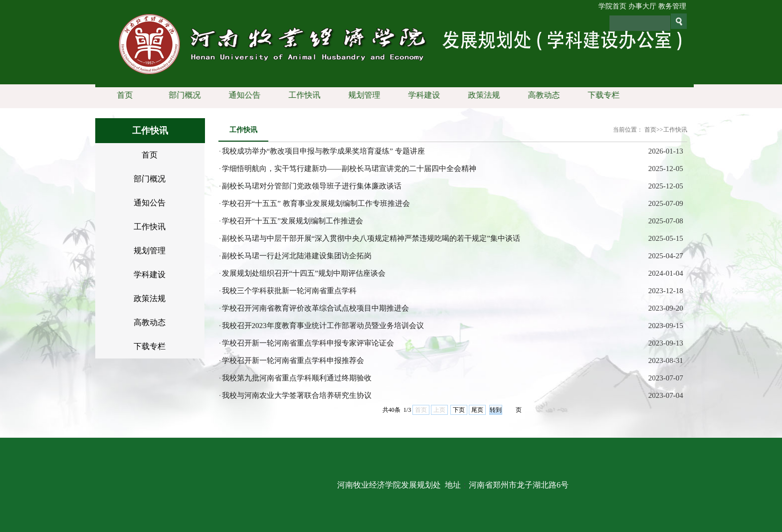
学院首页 (612, 6)
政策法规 (482, 95)
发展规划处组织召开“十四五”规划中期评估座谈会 (304, 273)
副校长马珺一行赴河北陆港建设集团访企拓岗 (297, 256)
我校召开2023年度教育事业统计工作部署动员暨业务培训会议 (323, 326)
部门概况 (183, 95)
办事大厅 (642, 6)
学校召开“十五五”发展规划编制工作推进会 (293, 221)
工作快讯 (302, 95)
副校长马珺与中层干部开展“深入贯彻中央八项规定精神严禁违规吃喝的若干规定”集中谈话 (371, 238)
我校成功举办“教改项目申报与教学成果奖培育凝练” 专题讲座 (323, 151)
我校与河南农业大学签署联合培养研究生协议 (297, 395)
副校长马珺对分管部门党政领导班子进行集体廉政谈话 (312, 186)
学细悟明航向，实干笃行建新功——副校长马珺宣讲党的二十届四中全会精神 (349, 169)
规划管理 (362, 95)
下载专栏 (601, 95)
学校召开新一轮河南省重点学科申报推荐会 (293, 360)
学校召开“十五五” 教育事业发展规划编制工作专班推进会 (316, 203)
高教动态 (542, 95)
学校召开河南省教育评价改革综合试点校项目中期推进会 (315, 308)
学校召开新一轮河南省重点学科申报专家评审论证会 (308, 343)
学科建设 (422, 95)
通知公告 (242, 95)
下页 (459, 410)
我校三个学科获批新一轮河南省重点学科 (289, 291)
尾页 (477, 410)
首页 (123, 95)
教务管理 (672, 6)
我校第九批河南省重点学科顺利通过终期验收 (297, 378)
